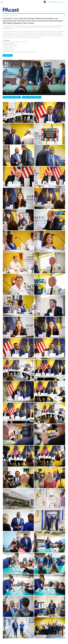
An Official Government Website (54, 2)
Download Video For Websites (12, 97)
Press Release (8, 55)
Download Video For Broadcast (32, 97)
